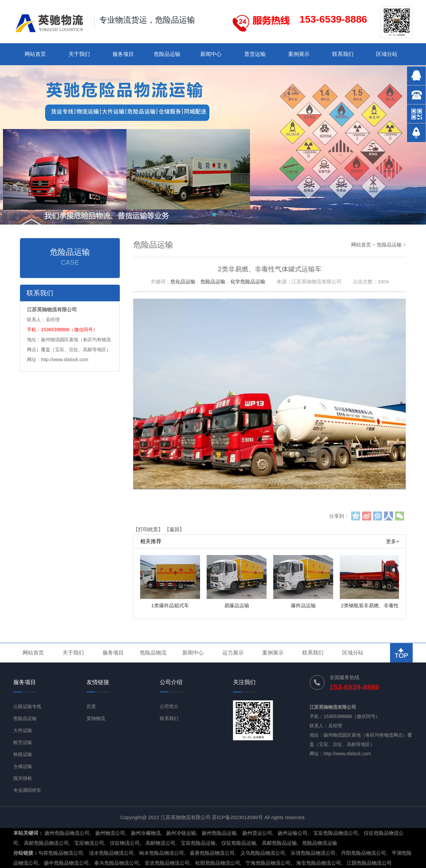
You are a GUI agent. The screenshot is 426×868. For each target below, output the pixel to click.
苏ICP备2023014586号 (237, 817)
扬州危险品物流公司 (67, 833)
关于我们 (79, 54)
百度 (91, 706)
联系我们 (343, 54)
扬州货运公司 (257, 833)
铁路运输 (23, 754)
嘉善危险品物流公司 (212, 853)
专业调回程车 (27, 790)
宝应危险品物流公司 (336, 833)
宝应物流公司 (89, 843)
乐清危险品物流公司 (313, 853)
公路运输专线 (27, 706)
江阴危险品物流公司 (369, 863)
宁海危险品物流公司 (268, 863)
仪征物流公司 (125, 843)
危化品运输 (183, 282)
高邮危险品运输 (279, 843)
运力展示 (233, 653)
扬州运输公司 (293, 833)
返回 (174, 529)
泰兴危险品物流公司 (117, 863)
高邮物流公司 (160, 843)
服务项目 (123, 54)
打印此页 (148, 529)
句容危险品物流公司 (61, 853)
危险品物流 (153, 653)
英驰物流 (96, 718)
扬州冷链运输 (181, 833)
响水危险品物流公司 (162, 853)
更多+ (393, 541)
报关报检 (23, 778)
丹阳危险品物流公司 (364, 853)
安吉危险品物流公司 (167, 863)
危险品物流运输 (320, 843)
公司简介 (169, 706)
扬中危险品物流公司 (66, 863)
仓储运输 (23, 766)
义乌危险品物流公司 (263, 853)
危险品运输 (167, 54)
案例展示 (299, 54)
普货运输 (255, 54)
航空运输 (23, 742)
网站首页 (35, 54)
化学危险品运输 (248, 282)
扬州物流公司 (110, 833)
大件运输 (23, 730)
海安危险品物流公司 (319, 863)
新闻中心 (211, 54)
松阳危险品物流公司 (218, 863)
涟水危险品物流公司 (111, 853)
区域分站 (387, 54)
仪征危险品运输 (239, 843)
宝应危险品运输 (198, 843)
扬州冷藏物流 (146, 833)
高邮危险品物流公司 (46, 843)
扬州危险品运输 (219, 833)
